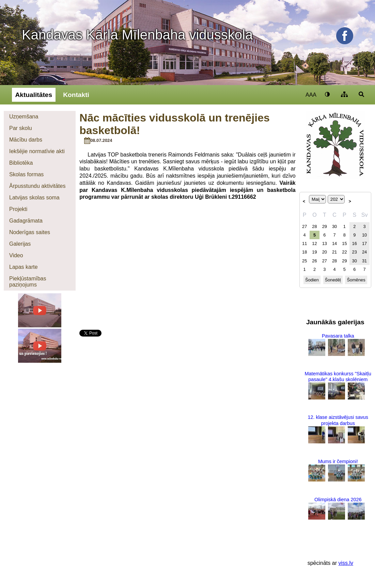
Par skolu (21, 128)
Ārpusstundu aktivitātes (37, 186)
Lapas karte (24, 267)
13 (325, 243)
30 (334, 226)
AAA (311, 95)
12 (314, 243)
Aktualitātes (34, 95)
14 (334, 243)
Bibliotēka (21, 163)
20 (325, 252)
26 (314, 261)
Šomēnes (356, 280)
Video (16, 255)
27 (304, 226)
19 (314, 252)
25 (304, 261)
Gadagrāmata (26, 221)
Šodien (312, 280)
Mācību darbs (26, 140)
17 (364, 243)
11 (304, 243)
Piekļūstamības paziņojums (28, 282)
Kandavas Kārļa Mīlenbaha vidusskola (137, 35)
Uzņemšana (24, 117)
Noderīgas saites (30, 232)
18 (304, 252)
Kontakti (76, 95)
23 (355, 252)
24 (364, 252)
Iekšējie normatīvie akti (37, 151)
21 (334, 252)
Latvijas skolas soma (34, 198)
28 (314, 226)
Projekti (18, 209)
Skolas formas (26, 174)
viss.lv (346, 563)
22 (344, 252)
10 (364, 235)
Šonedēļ (333, 280)
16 (355, 243)
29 (325, 226)
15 (344, 243)
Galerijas (20, 244)
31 (364, 261)
